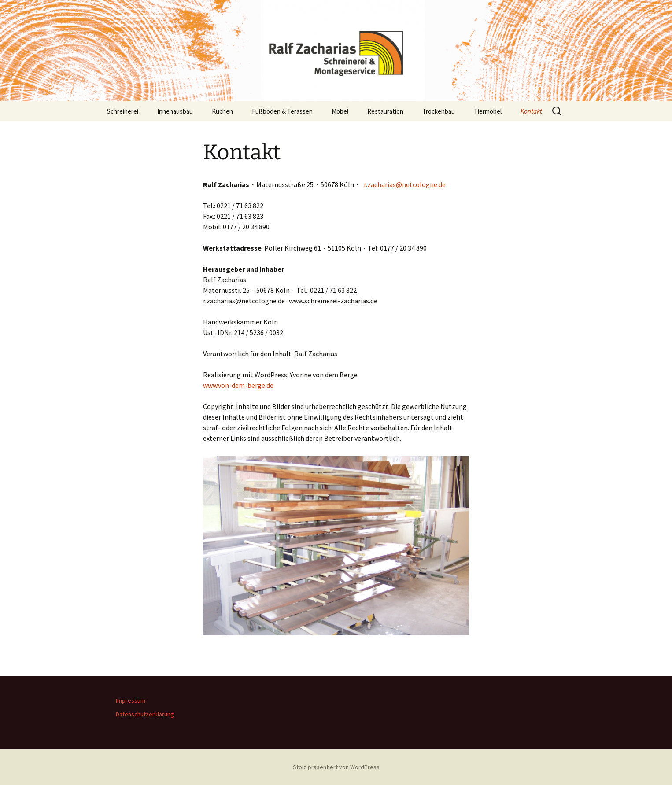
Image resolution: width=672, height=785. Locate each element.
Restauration (385, 111)
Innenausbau (175, 111)
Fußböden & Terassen (282, 111)
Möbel (340, 111)
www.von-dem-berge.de (238, 385)
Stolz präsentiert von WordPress (336, 767)
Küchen (222, 111)
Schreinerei (123, 111)
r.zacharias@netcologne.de (405, 184)
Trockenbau (439, 111)
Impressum (131, 700)
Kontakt (531, 111)
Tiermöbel (488, 111)
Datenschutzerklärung (145, 714)
